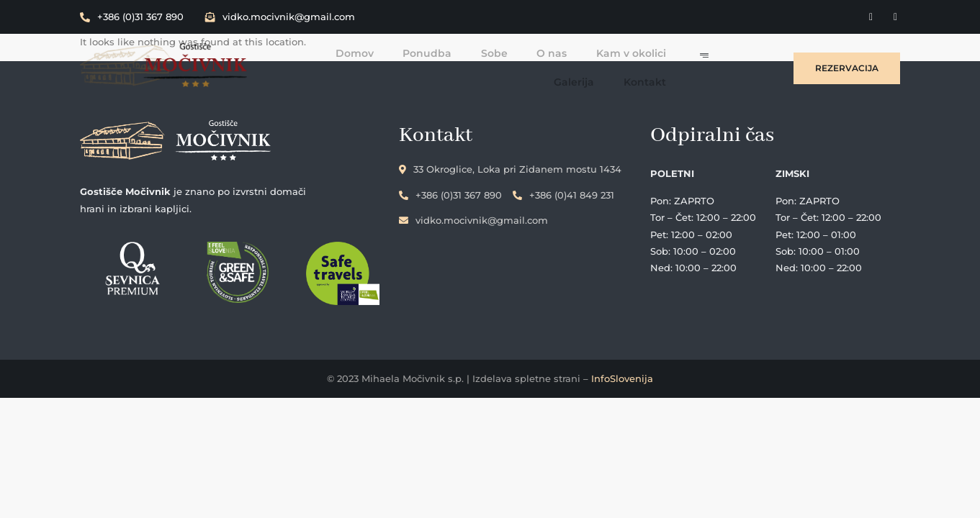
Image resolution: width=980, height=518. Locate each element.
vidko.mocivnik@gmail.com (280, 17)
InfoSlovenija (622, 380)
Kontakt (670, 81)
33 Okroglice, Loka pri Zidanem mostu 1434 (519, 168)
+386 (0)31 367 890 (132, 17)
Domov (312, 53)
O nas (508, 53)
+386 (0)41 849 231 (572, 194)
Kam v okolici (587, 53)
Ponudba (385, 53)
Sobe (451, 53)
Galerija (671, 53)
